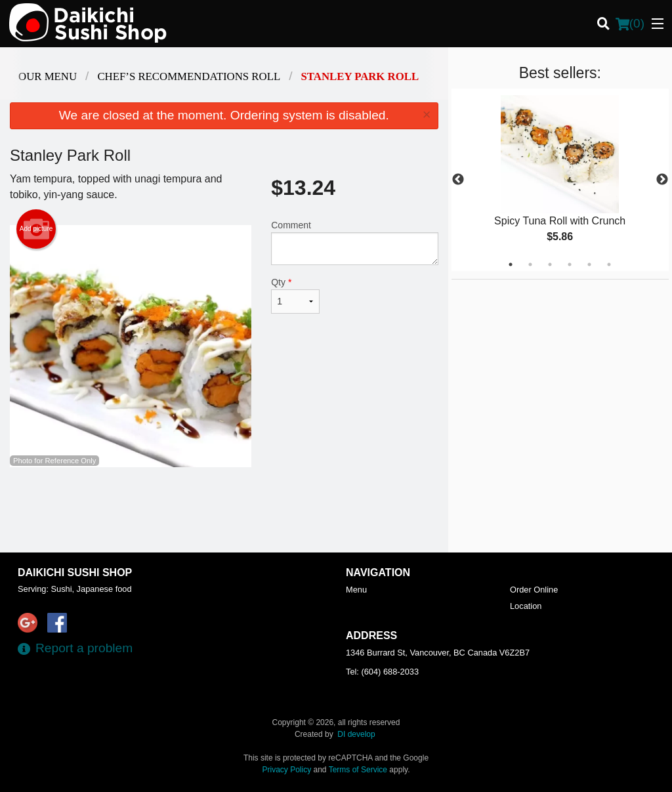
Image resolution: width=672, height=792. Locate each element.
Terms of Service (358, 770)
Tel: (382, 672)
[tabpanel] (560, 180)
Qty (295, 295)
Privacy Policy (287, 770)
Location (526, 606)
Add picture (36, 229)
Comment (354, 242)
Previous (458, 180)
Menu (356, 590)
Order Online (534, 590)
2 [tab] (530, 264)
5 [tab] (589, 264)
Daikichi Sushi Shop (75, 573)
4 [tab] (570, 264)
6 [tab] (609, 264)
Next (662, 180)
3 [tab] (550, 264)
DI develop (356, 734)
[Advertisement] (224, 510)
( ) (630, 24)
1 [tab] (511, 264)
